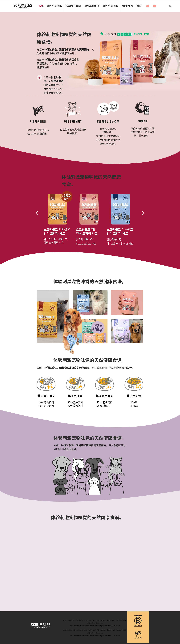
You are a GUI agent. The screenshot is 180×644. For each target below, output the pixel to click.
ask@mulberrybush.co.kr (95, 623)
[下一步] (143, 213)
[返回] (37, 213)
